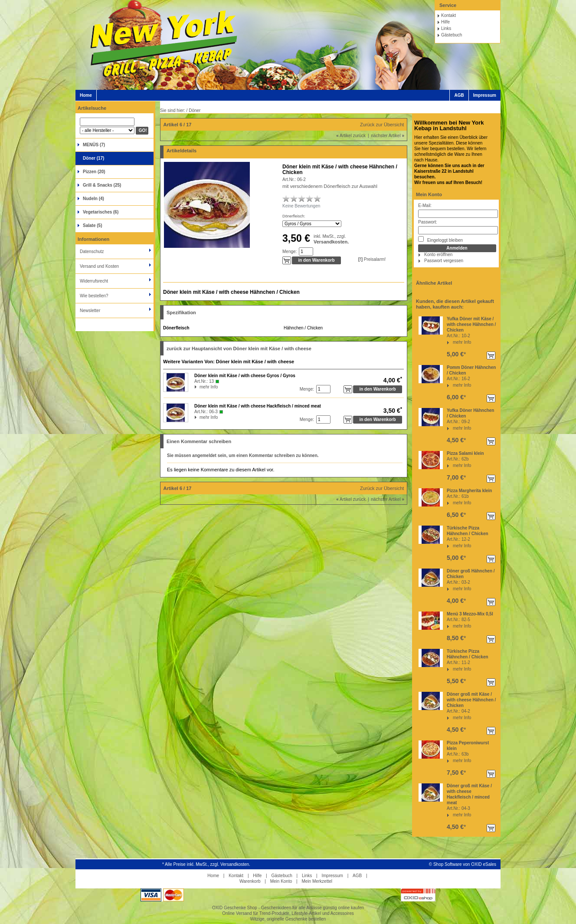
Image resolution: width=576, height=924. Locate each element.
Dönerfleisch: (294, 216)
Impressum (485, 95)
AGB (459, 95)
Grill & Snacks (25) (102, 185)
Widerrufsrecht (94, 281)
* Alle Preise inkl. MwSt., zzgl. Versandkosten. (206, 864)
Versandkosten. (331, 242)
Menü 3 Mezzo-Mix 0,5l (470, 614)
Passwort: (428, 222)
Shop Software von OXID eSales (465, 864)
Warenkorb (250, 881)
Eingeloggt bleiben (440, 239)
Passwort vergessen (444, 261)
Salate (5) (92, 225)
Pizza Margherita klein (469, 491)
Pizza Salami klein (465, 453)
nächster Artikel (388, 136)
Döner (195, 110)
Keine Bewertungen (301, 206)
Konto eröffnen (438, 255)
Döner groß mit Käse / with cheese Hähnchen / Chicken (471, 700)
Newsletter (90, 311)
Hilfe (445, 22)
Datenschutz (92, 252)
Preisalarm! (372, 259)
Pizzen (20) (94, 172)
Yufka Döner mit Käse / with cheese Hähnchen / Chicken (471, 324)
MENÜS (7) (94, 145)
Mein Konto (429, 194)
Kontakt (448, 15)
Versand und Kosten (99, 266)
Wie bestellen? (94, 296)
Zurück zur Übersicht (382, 125)
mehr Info (462, 342)
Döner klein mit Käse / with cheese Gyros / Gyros (245, 376)
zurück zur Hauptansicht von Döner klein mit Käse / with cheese (239, 349)
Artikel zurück (351, 136)
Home (86, 95)
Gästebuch (452, 35)
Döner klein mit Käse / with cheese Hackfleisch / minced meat (258, 406)
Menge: (290, 252)
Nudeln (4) (93, 199)
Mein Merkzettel (317, 881)
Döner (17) (93, 158)
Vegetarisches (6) (101, 212)
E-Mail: (425, 206)
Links (446, 28)
